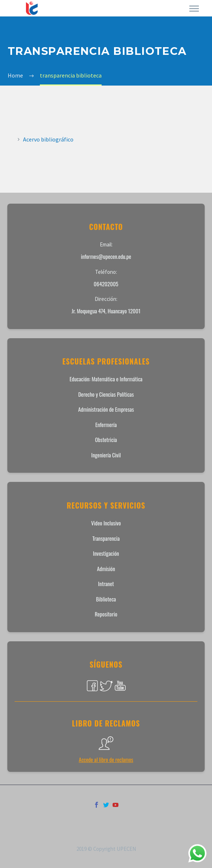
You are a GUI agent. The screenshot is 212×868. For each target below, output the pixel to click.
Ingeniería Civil (106, 455)
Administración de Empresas (106, 409)
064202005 (106, 284)
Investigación (106, 553)
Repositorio (106, 614)
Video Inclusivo (106, 523)
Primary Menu (194, 9)
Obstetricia (106, 439)
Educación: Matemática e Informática (106, 379)
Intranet (106, 584)
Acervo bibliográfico (48, 139)
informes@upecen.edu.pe (106, 256)
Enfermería (106, 424)
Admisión (106, 569)
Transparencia (106, 538)
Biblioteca (106, 599)
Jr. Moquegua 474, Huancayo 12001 (106, 311)
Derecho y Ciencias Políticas (106, 394)
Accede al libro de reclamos (106, 759)
